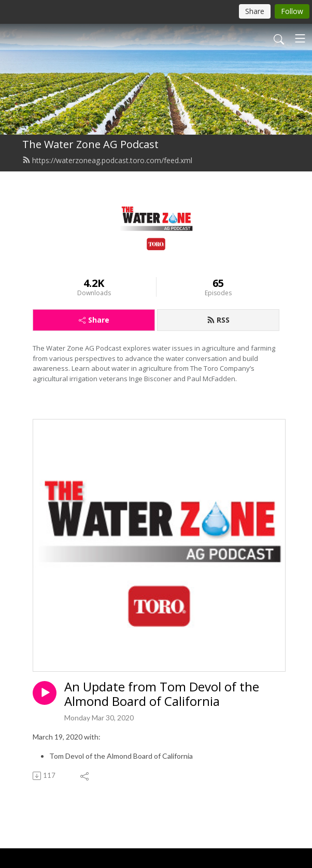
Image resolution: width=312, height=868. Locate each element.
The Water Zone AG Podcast (90, 144)
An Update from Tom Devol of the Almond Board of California (162, 695)
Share (94, 320)
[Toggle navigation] (300, 38)
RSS (218, 320)
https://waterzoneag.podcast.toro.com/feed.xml (107, 160)
